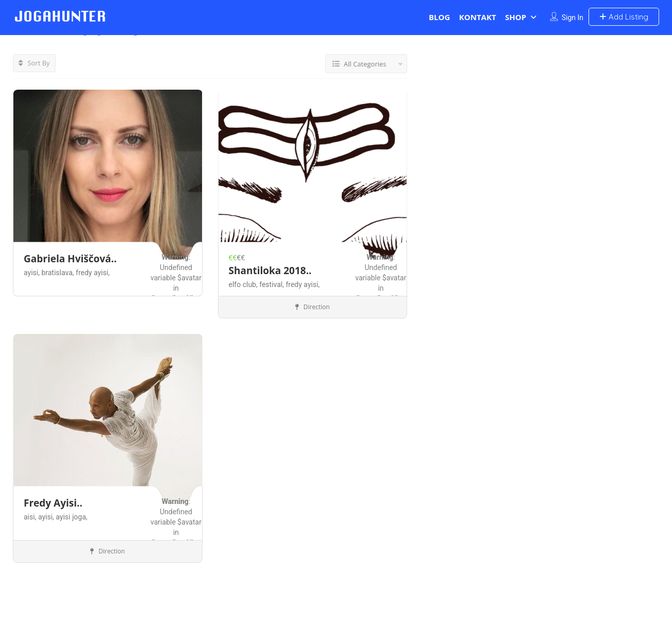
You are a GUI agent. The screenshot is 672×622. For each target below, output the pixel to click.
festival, (272, 284)
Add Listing (624, 17)
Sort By (34, 63)
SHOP (516, 17)
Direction (313, 307)
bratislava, (58, 273)
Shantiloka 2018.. (270, 270)
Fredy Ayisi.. (53, 503)
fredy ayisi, (93, 273)
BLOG (439, 17)
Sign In (573, 18)
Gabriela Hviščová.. (70, 259)
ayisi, (32, 273)
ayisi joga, (71, 517)
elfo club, (244, 284)
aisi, (31, 517)
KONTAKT (478, 17)
